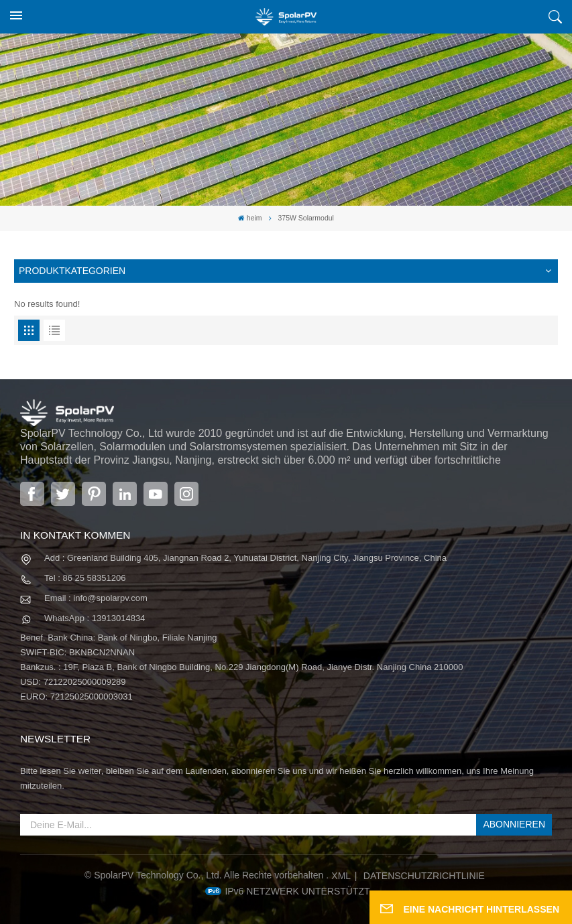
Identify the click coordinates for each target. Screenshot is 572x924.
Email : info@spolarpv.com (96, 598)
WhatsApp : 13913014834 (95, 618)
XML (341, 876)
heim (250, 218)
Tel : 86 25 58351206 (85, 578)
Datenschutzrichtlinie (424, 876)
